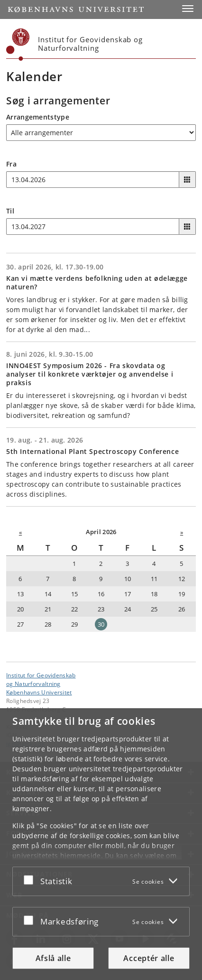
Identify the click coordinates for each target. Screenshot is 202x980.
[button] (188, 9)
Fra (11, 164)
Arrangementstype (38, 117)
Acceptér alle (149, 958)
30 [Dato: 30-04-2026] (101, 624)
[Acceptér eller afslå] (31, 879)
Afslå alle (53, 958)
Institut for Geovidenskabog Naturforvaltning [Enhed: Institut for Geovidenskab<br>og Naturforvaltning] (41, 679)
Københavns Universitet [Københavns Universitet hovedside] (39, 692)
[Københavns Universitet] (18, 45)
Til (10, 211)
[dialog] (101, 844)
